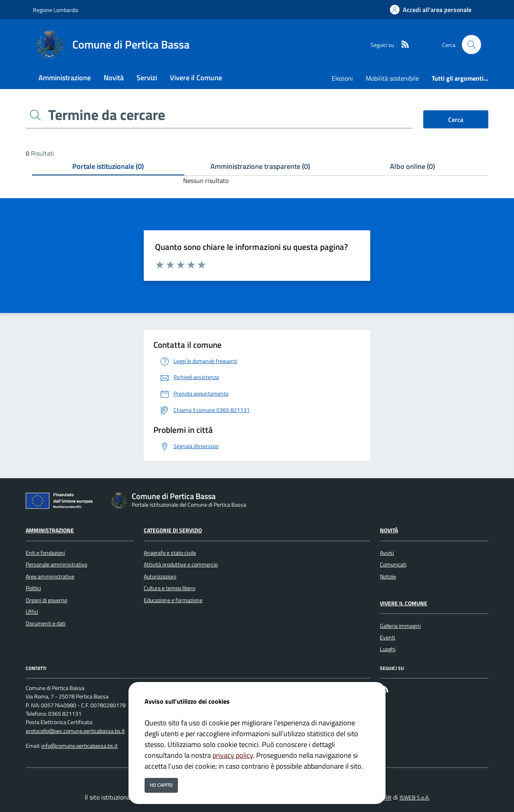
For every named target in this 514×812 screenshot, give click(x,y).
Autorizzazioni (160, 577)
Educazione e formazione (173, 600)
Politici (33, 588)
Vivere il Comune (404, 603)
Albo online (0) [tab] (412, 166)
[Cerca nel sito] (471, 45)
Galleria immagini (400, 626)
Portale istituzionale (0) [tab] (108, 166)
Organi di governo (46, 600)
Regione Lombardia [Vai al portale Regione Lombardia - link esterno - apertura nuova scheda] (56, 10)
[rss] (402, 45)
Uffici (32, 612)
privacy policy (233, 755)
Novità (389, 530)
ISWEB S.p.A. (415, 798)
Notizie (388, 577)
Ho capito (161, 785)
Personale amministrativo (56, 564)
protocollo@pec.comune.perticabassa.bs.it (75, 731)
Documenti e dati (46, 623)
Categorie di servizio (173, 530)
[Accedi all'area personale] (431, 10)
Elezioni (342, 78)
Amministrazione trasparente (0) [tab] (260, 166)
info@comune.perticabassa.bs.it (80, 746)
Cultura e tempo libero (169, 588)
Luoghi (388, 649)
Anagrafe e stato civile (170, 553)
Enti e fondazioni (45, 553)
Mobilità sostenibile (392, 78)
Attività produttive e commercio (181, 564)
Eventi (388, 637)
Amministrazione (50, 530)
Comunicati (393, 564)
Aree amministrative (50, 577)
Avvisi (387, 553)
